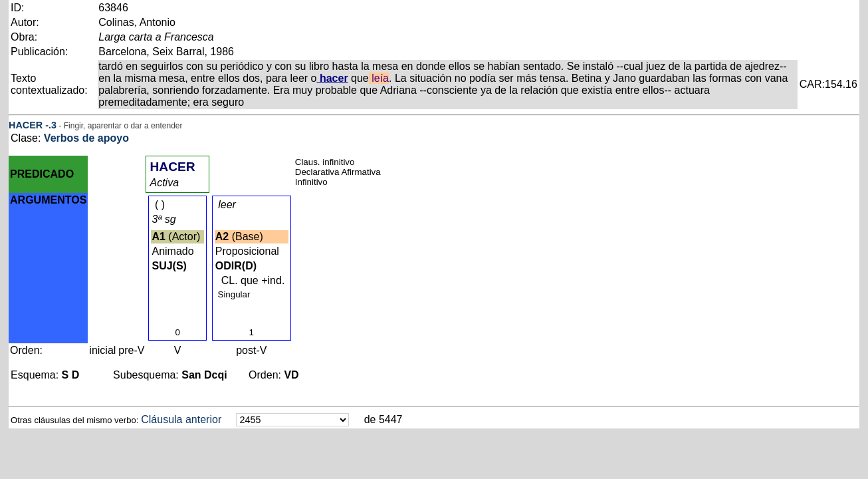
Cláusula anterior (181, 419)
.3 (53, 125)
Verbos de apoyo (86, 138)
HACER (26, 125)
